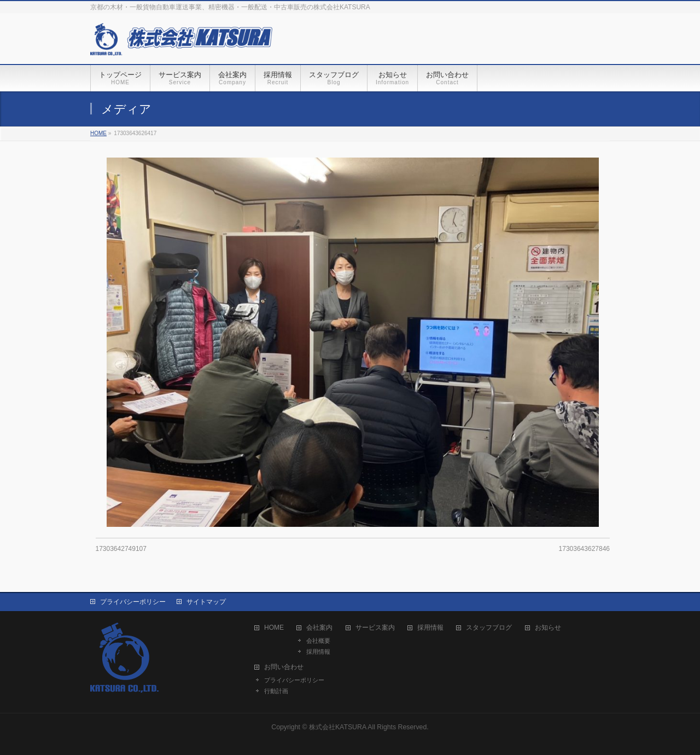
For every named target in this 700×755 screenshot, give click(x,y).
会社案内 (319, 628)
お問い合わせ (284, 667)
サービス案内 (375, 628)
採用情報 (318, 652)
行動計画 (276, 691)
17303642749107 (121, 549)
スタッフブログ (489, 628)
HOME (274, 628)
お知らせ (548, 628)
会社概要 (318, 641)
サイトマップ (206, 602)
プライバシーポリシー (133, 602)
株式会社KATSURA (338, 727)
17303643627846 (584, 549)
